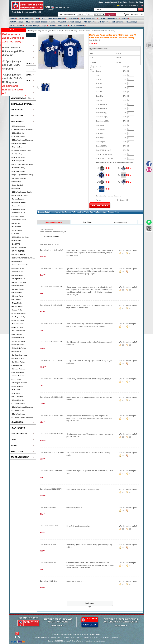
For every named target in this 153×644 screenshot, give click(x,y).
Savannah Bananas (19, 206)
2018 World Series (18, 404)
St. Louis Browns (18, 358)
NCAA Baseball (25, 18)
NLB (37, 18)
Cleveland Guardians (19, 143)
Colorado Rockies (18, 289)
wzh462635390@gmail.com (129, 5)
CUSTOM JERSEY (19, 251)
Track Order (123, 2)
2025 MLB (16, 234)
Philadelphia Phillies (19, 348)
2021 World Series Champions (23, 140)
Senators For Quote (19, 248)
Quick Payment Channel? (67, 14)
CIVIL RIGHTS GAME (20, 282)
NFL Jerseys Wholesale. (68, 641)
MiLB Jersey (16, 227)
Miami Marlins (17, 147)
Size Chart (87, 222)
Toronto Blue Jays (18, 376)
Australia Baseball (89, 18)
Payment (115, 637)
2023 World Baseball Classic (22, 150)
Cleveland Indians (18, 286)
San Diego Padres (18, 362)
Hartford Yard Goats (19, 220)
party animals (17, 230)
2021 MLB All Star (18, 133)
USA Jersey (73, 18)
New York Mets (17, 334)
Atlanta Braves (17, 261)
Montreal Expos (17, 327)
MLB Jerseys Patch (19, 161)
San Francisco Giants (19, 355)
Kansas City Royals (19, 341)
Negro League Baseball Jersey (23, 164)
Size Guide (105, 637)
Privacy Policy (69, 637)
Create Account (111, 2)
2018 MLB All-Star (18, 400)
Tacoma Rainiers (18, 216)
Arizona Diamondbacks (20, 265)
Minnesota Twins (18, 324)
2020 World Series (18, 126)
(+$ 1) (103, 168)
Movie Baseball (17, 386)
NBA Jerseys (131, 22)
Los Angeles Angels (19, 313)
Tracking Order (55, 637)
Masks (52, 25)
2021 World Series (18, 137)
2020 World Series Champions (23, 130)
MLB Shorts (16, 393)
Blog (141, 2)
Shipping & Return (41, 637)
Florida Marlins (17, 303)
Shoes (13, 18)
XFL (43, 18)
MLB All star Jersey (19, 157)
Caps (44, 25)
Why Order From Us (91, 637)
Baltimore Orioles (18, 268)
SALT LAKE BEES (18, 209)
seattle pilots (17, 352)
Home (101, 2)
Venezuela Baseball (56, 18)
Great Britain (17, 182)
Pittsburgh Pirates (18, 345)
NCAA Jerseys (17, 25)
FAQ (79, 637)
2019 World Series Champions (23, 417)
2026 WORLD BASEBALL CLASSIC (24, 258)
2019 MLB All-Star (18, 411)
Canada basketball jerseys (70, 22)
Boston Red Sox (18, 272)
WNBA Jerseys (17, 22)
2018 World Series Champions (23, 407)
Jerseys (47, 31)
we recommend (121, 222)
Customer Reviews (54, 222)
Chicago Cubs (17, 293)
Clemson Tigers (17, 296)
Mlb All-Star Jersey (19, 168)
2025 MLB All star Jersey (21, 237)
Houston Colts (17, 310)
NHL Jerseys (103, 22)
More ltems (63, 25)
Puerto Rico (16, 189)
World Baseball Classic (20, 195)
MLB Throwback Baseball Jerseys (41, 22)
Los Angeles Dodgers (36, 31)
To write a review (51, 237)
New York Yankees (19, 331)
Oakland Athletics (18, 338)
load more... (90, 603)
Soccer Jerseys (32, 25)
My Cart (135, 14)
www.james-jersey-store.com (95, 641)
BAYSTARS (16, 244)
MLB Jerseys (117, 22)
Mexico (125, 18)
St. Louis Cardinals (19, 369)
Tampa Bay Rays (18, 372)
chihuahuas (16, 223)
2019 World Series (18, 414)
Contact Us (133, 2)
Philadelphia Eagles (19, 202)
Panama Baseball (18, 199)
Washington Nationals (109, 18)
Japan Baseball (17, 185)
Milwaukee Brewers (19, 320)
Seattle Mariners (18, 365)
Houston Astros (17, 306)
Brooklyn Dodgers (18, 154)
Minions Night (17, 241)
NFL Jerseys (89, 22)
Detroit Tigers (17, 300)
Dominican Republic (19, 178)
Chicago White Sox (19, 279)
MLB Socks (16, 390)
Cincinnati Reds (18, 275)
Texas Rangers (17, 379)
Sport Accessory (78, 25)
